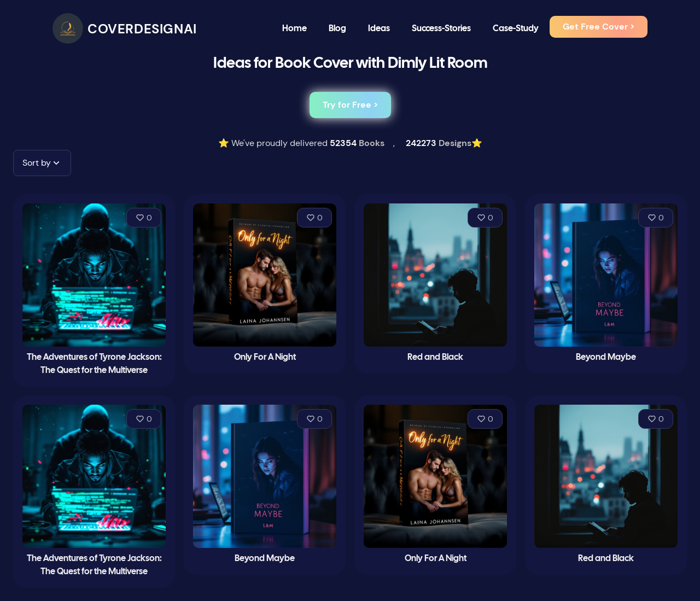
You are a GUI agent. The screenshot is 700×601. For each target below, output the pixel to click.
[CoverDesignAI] (125, 28)
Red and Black (435, 357)
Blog (337, 29)
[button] (42, 163)
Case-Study (516, 29)
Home (294, 29)
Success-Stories (441, 29)
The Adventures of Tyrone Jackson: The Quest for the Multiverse (94, 364)
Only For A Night (265, 357)
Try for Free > (350, 105)
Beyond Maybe (606, 357)
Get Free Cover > (599, 27)
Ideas (379, 29)
